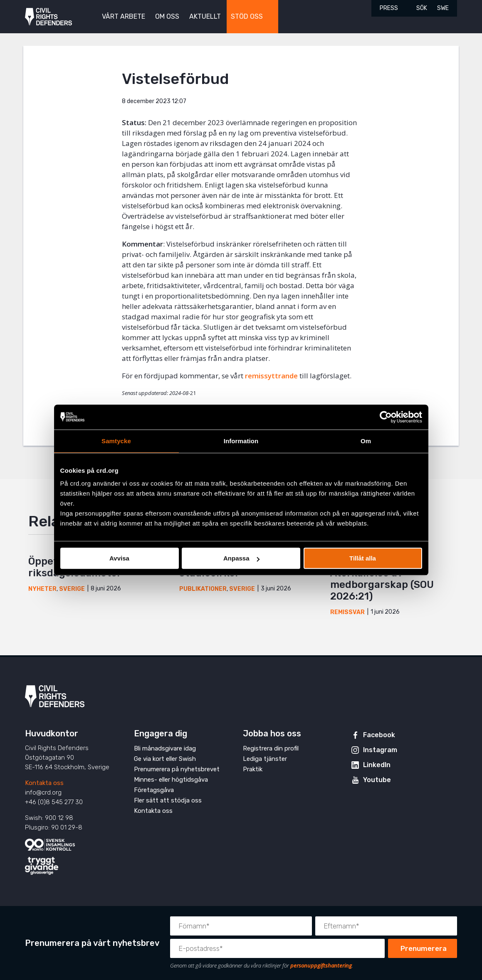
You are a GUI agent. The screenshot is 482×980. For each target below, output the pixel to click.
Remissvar (347, 612)
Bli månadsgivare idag (165, 748)
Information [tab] (241, 441)
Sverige (72, 589)
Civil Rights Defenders (48, 17)
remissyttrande (271, 376)
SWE (443, 8)
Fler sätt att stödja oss (168, 800)
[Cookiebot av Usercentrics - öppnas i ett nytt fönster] (386, 417)
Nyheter (42, 589)
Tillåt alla (363, 558)
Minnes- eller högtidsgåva (171, 780)
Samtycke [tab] (116, 441)
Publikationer (203, 589)
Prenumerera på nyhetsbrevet (177, 769)
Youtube (377, 780)
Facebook (379, 735)
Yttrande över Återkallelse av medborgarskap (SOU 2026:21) (382, 579)
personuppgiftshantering (321, 965)
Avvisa (119, 558)
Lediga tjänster (265, 759)
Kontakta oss (44, 783)
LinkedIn (377, 765)
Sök (422, 8)
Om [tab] (366, 441)
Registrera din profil (271, 748)
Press (389, 8)
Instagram (380, 750)
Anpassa (241, 558)
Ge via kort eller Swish (165, 759)
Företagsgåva (154, 790)
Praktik (253, 769)
